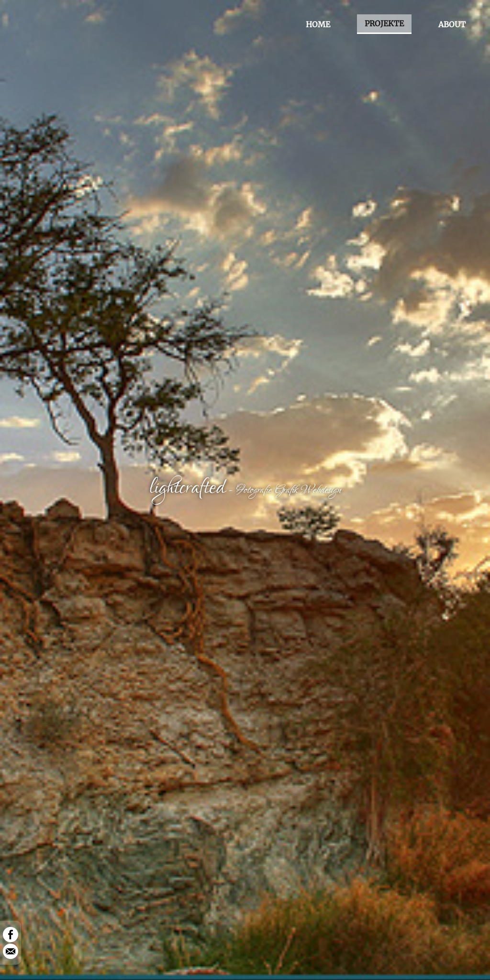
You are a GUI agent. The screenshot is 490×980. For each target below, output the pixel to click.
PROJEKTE (384, 23)
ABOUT (452, 24)
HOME (318, 24)
